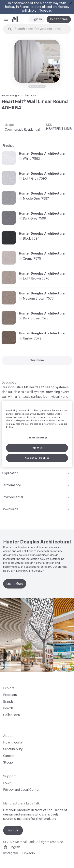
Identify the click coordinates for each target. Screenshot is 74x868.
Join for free (59, 19)
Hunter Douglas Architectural (19, 95)
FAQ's (7, 783)
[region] (37, 434)
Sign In (37, 19)
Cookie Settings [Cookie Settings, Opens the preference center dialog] (37, 438)
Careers (9, 756)
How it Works (13, 743)
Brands (8, 702)
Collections (11, 715)
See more (37, 360)
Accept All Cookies (37, 458)
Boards (8, 708)
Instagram (11, 853)
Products (10, 695)
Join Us (13, 830)
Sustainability (13, 749)
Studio (8, 763)
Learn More (15, 584)
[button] (6, 19)
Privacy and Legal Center (21, 790)
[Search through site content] (39, 29)
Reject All (37, 448)
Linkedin (29, 853)
